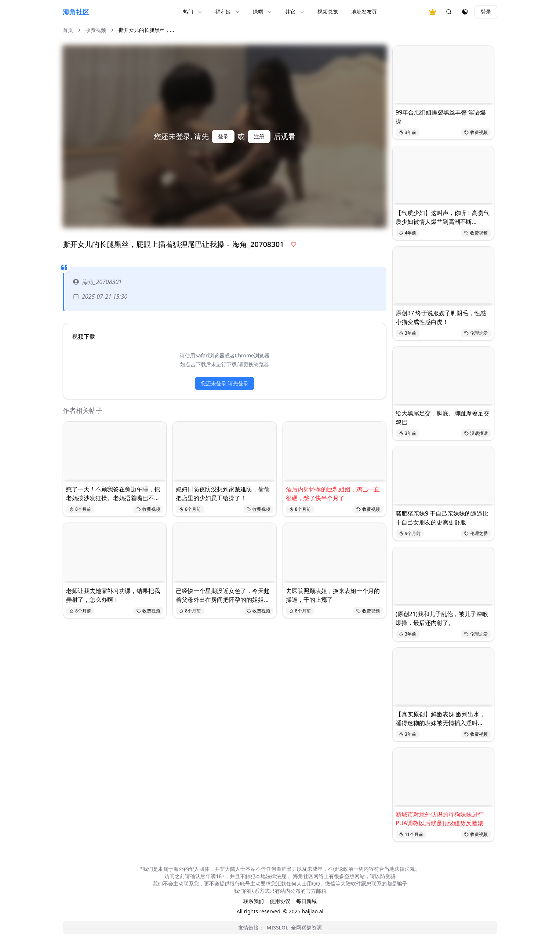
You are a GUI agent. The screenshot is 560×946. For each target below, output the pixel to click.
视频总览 (328, 12)
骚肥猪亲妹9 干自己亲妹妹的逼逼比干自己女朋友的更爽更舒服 (442, 518)
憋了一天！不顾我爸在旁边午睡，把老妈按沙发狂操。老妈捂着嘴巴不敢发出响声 (113, 494)
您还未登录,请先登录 (225, 383)
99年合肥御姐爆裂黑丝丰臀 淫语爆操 (441, 117)
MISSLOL (278, 927)
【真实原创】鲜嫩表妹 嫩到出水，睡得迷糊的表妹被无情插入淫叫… (440, 718)
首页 (68, 30)
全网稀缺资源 (306, 927)
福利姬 (228, 12)
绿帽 (262, 12)
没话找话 (476, 433)
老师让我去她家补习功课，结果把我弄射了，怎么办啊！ (113, 595)
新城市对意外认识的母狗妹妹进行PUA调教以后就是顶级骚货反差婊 (440, 819)
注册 (259, 136)
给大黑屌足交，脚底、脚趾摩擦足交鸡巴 (443, 418)
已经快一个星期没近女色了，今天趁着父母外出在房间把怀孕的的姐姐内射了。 (223, 595)
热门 (193, 12)
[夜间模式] (465, 12)
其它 (295, 12)
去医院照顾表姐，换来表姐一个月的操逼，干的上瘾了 (333, 595)
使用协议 (280, 901)
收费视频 (96, 30)
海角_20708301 (97, 282)
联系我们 (254, 901)
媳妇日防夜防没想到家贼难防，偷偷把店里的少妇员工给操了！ (223, 494)
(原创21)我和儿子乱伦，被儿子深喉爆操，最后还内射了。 (442, 618)
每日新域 (306, 901)
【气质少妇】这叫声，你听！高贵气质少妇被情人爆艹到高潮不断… (443, 217)
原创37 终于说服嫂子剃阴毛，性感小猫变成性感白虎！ (441, 317)
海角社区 (76, 12)
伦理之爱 (476, 333)
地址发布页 (364, 12)
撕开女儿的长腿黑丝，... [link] (146, 30)
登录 (486, 12)
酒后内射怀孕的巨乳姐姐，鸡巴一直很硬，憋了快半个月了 (333, 494)
